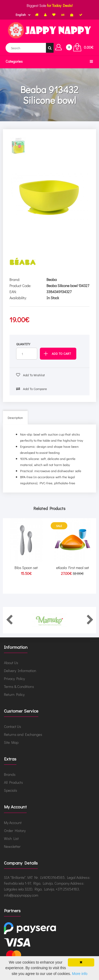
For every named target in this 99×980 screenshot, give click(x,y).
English (21, 15)
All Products (13, 782)
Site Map (11, 742)
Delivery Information (20, 671)
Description (15, 418)
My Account (13, 823)
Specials (11, 790)
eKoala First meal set (73, 568)
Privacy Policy (14, 679)
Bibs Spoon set (26, 568)
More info (80, 974)
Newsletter (12, 846)
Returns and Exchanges (23, 734)
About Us (11, 663)
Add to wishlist (30, 375)
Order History (15, 831)
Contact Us (13, 726)
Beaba (52, 279)
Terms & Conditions (19, 686)
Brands (10, 774)
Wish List (11, 838)
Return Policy (14, 694)
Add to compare (32, 389)
